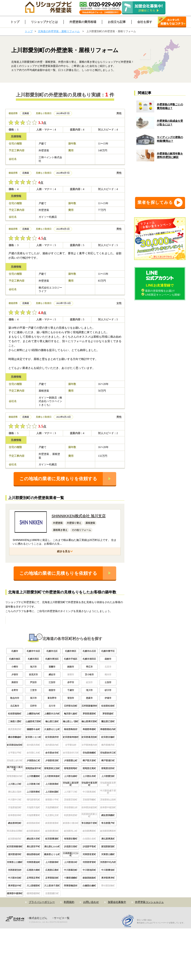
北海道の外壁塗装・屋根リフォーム (59, 31)
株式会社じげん (38, 970)
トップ (29, 31)
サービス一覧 (62, 970)
